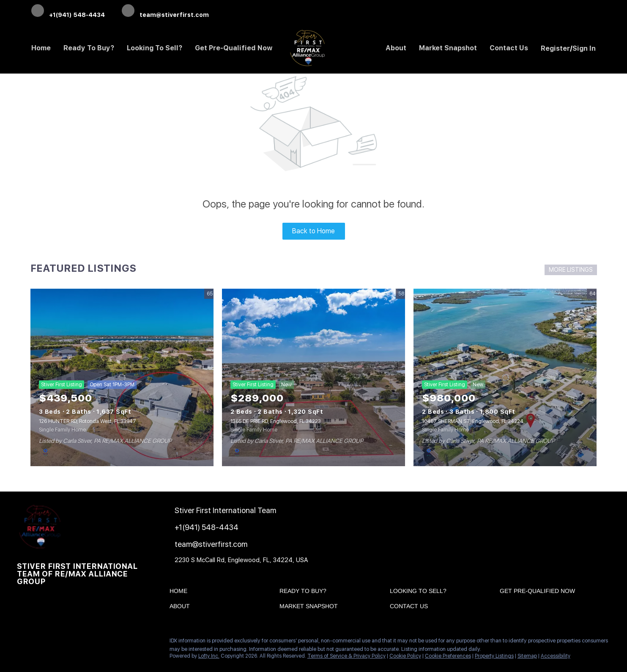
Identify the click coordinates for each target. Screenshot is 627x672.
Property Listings (494, 656)
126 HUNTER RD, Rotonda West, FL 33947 (88, 421)
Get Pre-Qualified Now (234, 48)
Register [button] (555, 48)
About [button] (396, 48)
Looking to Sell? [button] (155, 48)
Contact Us (509, 48)
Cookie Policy (405, 656)
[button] (181, 593)
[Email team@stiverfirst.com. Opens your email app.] (165, 11)
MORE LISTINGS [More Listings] (571, 270)
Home (41, 48)
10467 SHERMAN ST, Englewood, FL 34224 (473, 421)
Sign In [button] (584, 48)
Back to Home (313, 231)
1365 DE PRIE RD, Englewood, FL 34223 (276, 421)
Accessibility (556, 656)
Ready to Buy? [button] (89, 48)
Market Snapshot (448, 48)
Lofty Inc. (209, 656)
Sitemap (527, 656)
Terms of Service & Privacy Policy (346, 656)
